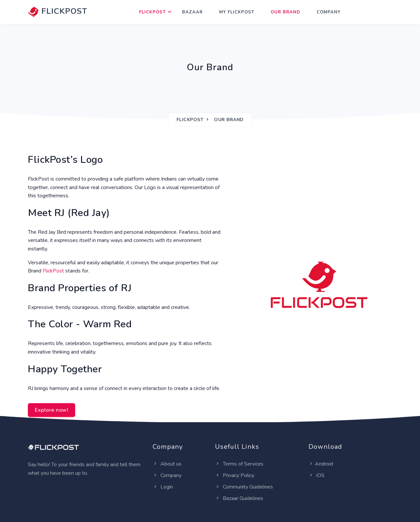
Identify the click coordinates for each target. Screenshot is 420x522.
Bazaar (192, 12)
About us (167, 464)
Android (321, 464)
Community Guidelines (244, 487)
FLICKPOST (58, 11)
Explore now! (52, 410)
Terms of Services (239, 464)
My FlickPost (237, 12)
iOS (316, 475)
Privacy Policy (235, 475)
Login (163, 487)
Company (329, 12)
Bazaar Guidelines (239, 498)
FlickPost (152, 12)
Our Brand (285, 12)
